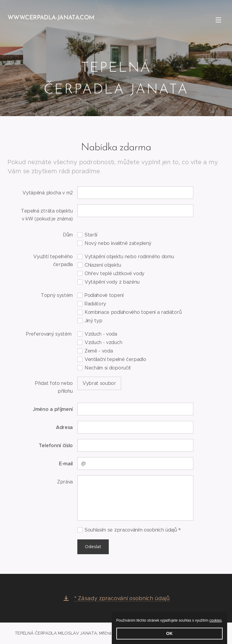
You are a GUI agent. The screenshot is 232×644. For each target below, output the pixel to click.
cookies (216, 620)
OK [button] (169, 633)
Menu (218, 20)
